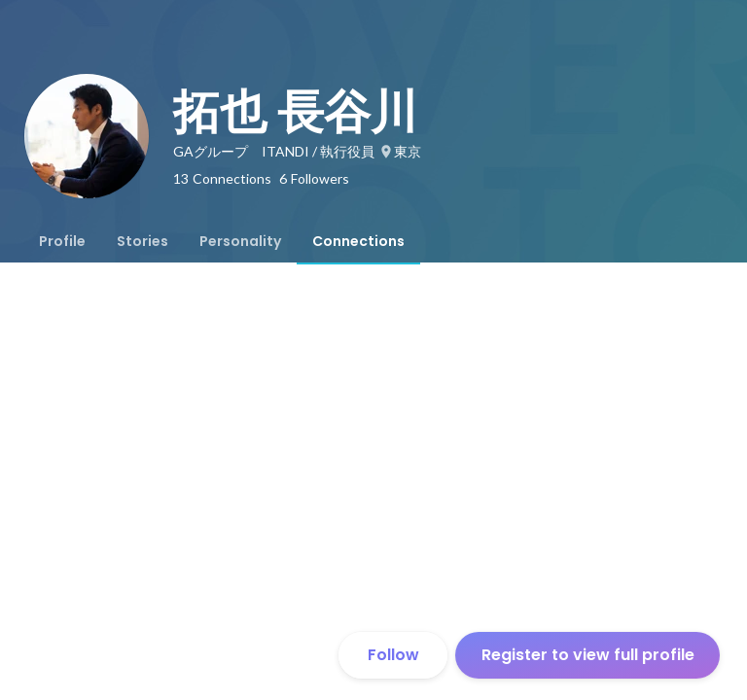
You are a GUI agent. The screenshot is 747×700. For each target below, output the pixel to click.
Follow (393, 655)
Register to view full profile (588, 655)
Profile (62, 241)
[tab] (62, 241)
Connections (358, 241)
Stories (142, 241)
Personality (240, 241)
